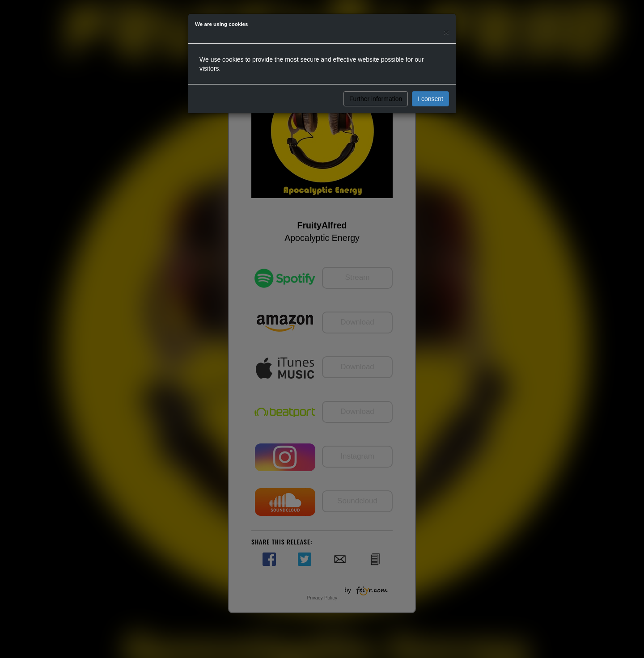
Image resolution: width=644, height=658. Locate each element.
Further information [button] (376, 99)
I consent (430, 99)
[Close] (446, 32)
